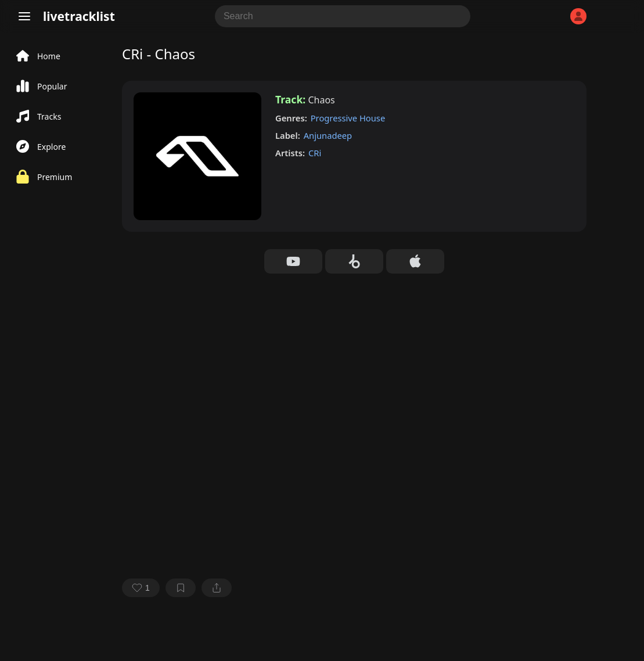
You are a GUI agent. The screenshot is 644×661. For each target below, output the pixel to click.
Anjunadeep (328, 135)
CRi (315, 153)
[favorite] (141, 588)
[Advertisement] (354, 361)
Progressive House (348, 118)
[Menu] (24, 16)
